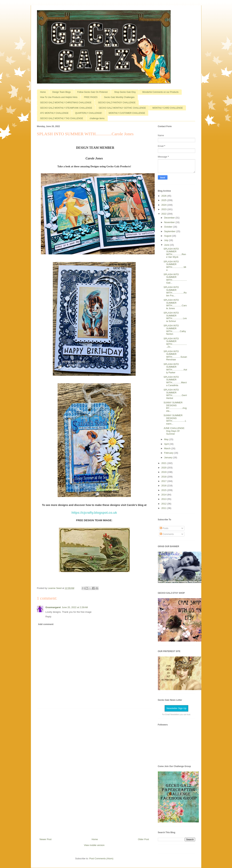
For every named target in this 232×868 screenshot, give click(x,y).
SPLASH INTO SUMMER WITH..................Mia (175, 266)
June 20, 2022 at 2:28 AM (75, 607)
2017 (164, 481)
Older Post (143, 839)
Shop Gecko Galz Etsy (125, 92)
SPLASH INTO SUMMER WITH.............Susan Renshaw (175, 356)
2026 (164, 196)
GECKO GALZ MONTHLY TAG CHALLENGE (62, 118)
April (167, 444)
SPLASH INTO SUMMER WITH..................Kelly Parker (175, 368)
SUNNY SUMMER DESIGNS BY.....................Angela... (175, 407)
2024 (164, 205)
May (167, 439)
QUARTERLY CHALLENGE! (89, 113)
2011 (164, 508)
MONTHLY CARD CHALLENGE (168, 108)
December (170, 218)
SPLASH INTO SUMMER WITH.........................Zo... (175, 343)
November (170, 222)
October (169, 227)
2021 (164, 463)
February (169, 453)
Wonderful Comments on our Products (160, 92)
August (168, 236)
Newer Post (46, 839)
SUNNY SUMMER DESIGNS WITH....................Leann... (175, 420)
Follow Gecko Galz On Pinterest (93, 92)
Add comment (46, 624)
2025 (164, 200)
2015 (164, 490)
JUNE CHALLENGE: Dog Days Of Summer (174, 431)
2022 (164, 214)
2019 (164, 472)
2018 (164, 477)
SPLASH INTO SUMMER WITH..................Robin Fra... (175, 291)
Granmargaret (53, 607)
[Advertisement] (94, 772)
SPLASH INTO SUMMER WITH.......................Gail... (175, 279)
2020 (164, 468)
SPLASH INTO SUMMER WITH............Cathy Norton (175, 330)
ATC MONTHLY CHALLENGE (54, 113)
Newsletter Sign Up (176, 708)
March (168, 448)
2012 (164, 504)
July (166, 240)
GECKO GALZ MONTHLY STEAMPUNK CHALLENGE (66, 108)
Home (43, 92)
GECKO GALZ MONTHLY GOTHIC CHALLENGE (122, 108)
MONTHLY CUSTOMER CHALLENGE (127, 113)
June (167, 245)
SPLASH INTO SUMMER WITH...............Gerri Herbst (175, 394)
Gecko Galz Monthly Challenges (119, 97)
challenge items (97, 118)
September (170, 231)
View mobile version (94, 845)
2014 (164, 495)
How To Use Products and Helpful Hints (59, 97)
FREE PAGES (91, 97)
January (169, 457)
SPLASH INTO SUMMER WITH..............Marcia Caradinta (175, 381)
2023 (164, 209)
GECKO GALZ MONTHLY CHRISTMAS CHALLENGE (66, 103)
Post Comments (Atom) (101, 858)
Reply (48, 617)
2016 (164, 486)
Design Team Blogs (62, 92)
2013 (164, 499)
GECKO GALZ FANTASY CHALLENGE (117, 103)
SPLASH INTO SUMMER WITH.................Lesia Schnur (175, 317)
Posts (164, 528)
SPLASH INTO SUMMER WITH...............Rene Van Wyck (175, 253)
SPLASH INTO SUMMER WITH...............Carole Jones (175, 304)
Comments (167, 534)
